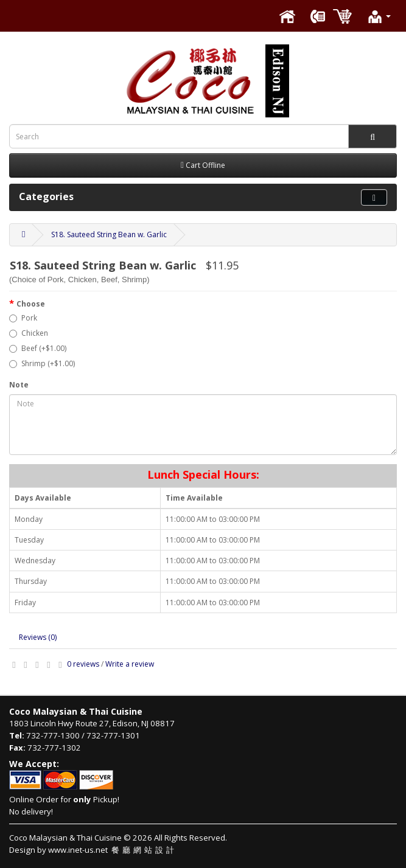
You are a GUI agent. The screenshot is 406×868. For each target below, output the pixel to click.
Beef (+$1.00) (38, 348)
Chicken (29, 333)
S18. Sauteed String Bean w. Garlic (109, 234)
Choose (31, 304)
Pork (23, 318)
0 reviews (83, 664)
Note (19, 385)
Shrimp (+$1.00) (42, 363)
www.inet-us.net (113, 850)
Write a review (130, 664)
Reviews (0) (38, 637)
